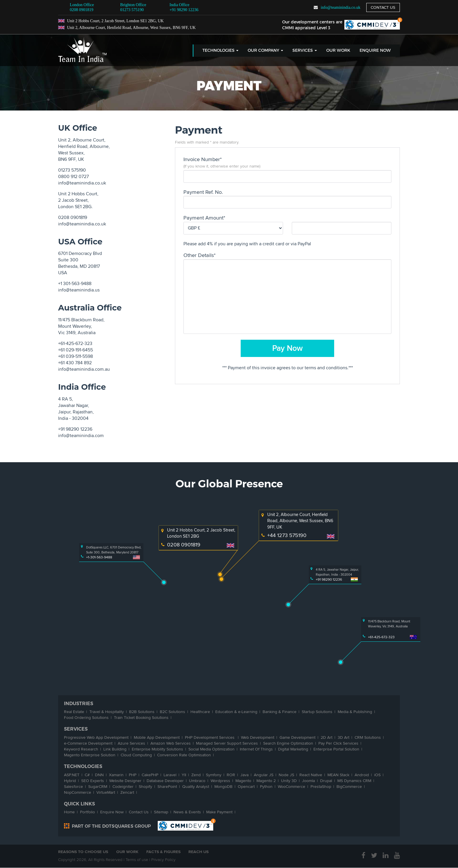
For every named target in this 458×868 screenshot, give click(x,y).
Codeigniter (123, 787)
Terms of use (137, 860)
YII (184, 775)
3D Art (343, 737)
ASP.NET (72, 775)
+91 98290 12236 (184, 7)
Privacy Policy (163, 860)
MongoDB (223, 787)
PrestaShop (321, 787)
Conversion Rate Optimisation (184, 755)
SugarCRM (98, 787)
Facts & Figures (164, 852)
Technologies (220, 50)
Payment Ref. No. (203, 192)
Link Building (115, 749)
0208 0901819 (82, 10)
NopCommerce (78, 792)
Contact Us (139, 812)
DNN (99, 775)
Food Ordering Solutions (86, 718)
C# (87, 775)
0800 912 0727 (73, 177)
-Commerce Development (88, 743)
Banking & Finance (280, 712)
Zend (196, 775)
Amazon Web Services (171, 743)
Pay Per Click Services (338, 743)
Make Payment (219, 812)
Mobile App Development (157, 737)
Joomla (308, 781)
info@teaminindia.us (79, 290)
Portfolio (87, 812)
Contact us (383, 7)
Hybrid (70, 781)
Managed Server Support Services (227, 743)
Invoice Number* (203, 159)
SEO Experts (93, 781)
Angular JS (264, 775)
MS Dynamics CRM (354, 781)
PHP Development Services (210, 737)
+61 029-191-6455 (76, 350)
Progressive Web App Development (96, 737)
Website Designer (125, 781)
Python (266, 787)
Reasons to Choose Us (83, 852)
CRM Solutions (368, 737)
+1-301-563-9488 (99, 557)
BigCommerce (349, 787)
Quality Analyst (196, 787)
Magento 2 (266, 781)
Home (69, 812)
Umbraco (197, 781)
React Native (311, 775)
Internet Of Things (256, 749)
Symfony (214, 775)
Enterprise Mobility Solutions (157, 749)
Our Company (265, 50)
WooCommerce (292, 787)
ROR (231, 775)
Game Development (297, 737)
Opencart (246, 787)
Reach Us (199, 852)
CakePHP (150, 775)
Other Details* (199, 255)
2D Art (327, 737)
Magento (243, 781)
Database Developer (165, 781)
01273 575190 (132, 10)
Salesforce (73, 787)
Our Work (338, 50)
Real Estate (74, 712)
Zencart (127, 792)
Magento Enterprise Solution (90, 755)
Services (305, 50)
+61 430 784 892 (75, 363)
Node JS (286, 775)
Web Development (258, 737)
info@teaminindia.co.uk (340, 7)
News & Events (187, 812)
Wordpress (220, 781)
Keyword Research (81, 749)
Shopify (145, 787)
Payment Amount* (204, 218)
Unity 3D (289, 781)
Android (362, 775)
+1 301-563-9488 (75, 284)
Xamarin (116, 775)
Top (400, 20)
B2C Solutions (172, 712)
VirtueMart (106, 792)
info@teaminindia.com (81, 436)
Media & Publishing (355, 712)
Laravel (170, 775)
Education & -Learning (236, 712)
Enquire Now (375, 50)
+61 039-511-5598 (76, 356)
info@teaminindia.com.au (84, 369)
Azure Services (131, 743)
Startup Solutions (317, 712)
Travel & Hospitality (107, 712)
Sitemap (161, 812)
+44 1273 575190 (287, 535)
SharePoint (167, 787)
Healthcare (200, 712)
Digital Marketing (293, 749)
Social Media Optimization (211, 749)
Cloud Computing (136, 755)
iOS (377, 775)
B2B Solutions (142, 712)
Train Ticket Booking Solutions (141, 718)
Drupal (326, 781)
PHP (133, 775)
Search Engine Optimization (288, 743)
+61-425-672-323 (75, 344)
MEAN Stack (338, 775)
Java (244, 775)
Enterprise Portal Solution (336, 749)
